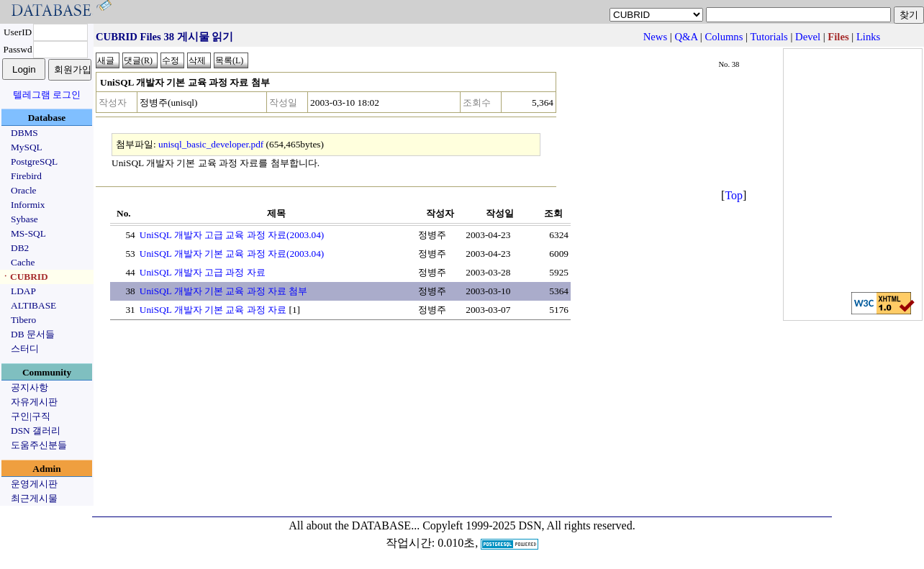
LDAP (23, 291)
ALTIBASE (33, 305)
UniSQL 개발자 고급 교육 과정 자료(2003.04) (232, 235)
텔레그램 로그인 (47, 95)
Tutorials (769, 37)
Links (868, 37)
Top (734, 195)
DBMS (24, 133)
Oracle (24, 190)
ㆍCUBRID (24, 277)
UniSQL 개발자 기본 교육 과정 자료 (213, 310)
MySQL (27, 147)
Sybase (24, 219)
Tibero (23, 320)
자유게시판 (34, 402)
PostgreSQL (34, 161)
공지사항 (30, 387)
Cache (23, 262)
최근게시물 (34, 498)
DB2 (20, 248)
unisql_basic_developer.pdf (211, 144)
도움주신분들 (39, 445)
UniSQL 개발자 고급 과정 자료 (203, 272)
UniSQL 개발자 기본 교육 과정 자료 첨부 (224, 291)
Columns (724, 37)
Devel (808, 37)
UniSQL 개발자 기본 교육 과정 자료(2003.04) (232, 254)
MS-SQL (28, 233)
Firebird (26, 176)
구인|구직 (31, 416)
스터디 (25, 349)
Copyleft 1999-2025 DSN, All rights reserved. (529, 525)
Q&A (686, 37)
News (655, 37)
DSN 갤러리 (36, 431)
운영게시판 (34, 484)
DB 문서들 (33, 334)
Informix (28, 205)
